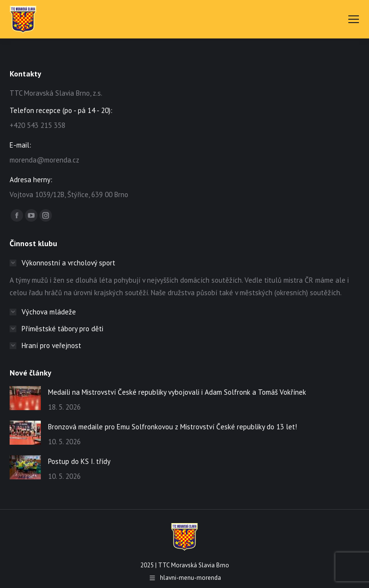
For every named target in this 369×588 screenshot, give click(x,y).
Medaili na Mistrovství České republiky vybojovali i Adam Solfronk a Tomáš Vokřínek (177, 392)
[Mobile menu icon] (354, 19)
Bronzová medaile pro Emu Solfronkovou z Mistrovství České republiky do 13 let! (172, 427)
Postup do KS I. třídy (79, 461)
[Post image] (25, 398)
